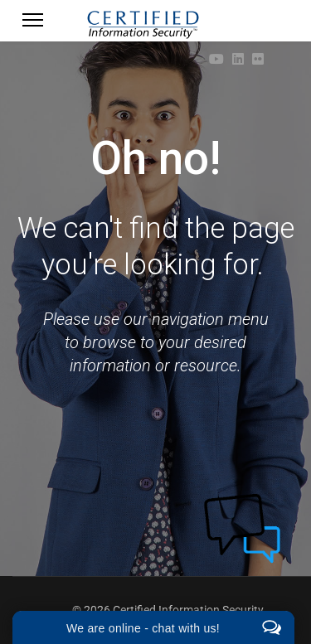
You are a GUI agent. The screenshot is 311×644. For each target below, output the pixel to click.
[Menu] (33, 25)
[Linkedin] (238, 59)
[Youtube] (216, 59)
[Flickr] (258, 59)
